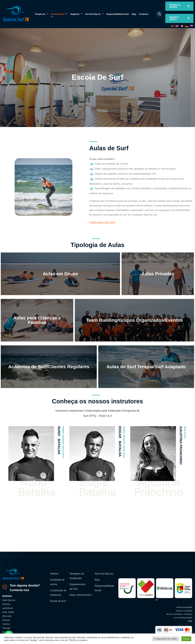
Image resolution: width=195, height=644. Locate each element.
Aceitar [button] (186, 639)
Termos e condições (184, 611)
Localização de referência (58, 593)
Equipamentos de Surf (77, 587)
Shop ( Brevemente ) (81, 595)
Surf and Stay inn (104, 574)
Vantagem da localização (77, 576)
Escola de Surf (58, 601)
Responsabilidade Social (104, 588)
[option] (37, 463)
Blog (97, 580)
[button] (159, 14)
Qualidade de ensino (57, 582)
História (54, 574)
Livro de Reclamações (183, 618)
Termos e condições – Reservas (179, 614)
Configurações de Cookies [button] (166, 639)
